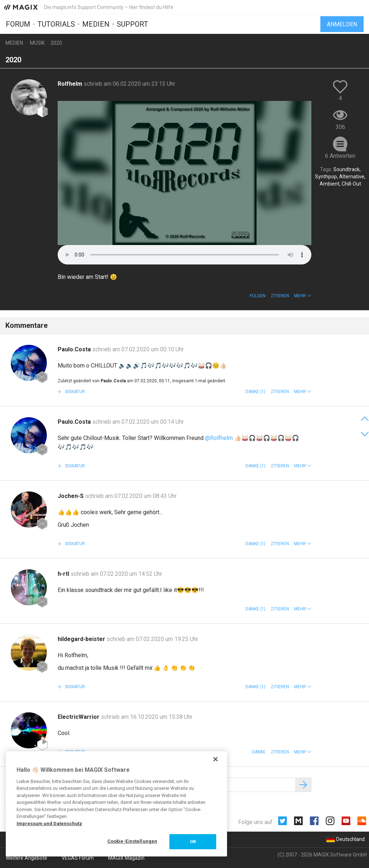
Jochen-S (71, 496)
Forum (18, 24)
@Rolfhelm (219, 438)
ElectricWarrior (79, 717)
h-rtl (64, 574)
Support (132, 24)
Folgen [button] (258, 296)
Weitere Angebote (26, 858)
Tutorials (56, 24)
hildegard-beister (82, 639)
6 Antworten (340, 156)
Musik (37, 43)
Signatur (74, 392)
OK (193, 842)
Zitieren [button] (280, 296)
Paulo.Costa (75, 349)
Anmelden (342, 24)
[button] (303, 296)
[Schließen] (215, 759)
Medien (96, 24)
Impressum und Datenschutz (49, 824)
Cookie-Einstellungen (132, 841)
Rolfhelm (71, 84)
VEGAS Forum (78, 858)
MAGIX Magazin (126, 858)
